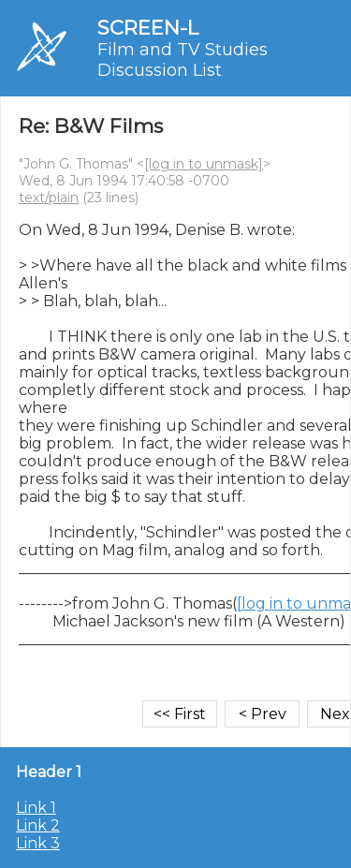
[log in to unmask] (204, 164)
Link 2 (38, 825)
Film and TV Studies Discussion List (183, 60)
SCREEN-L (148, 28)
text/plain (49, 198)
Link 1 (36, 808)
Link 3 (38, 843)
